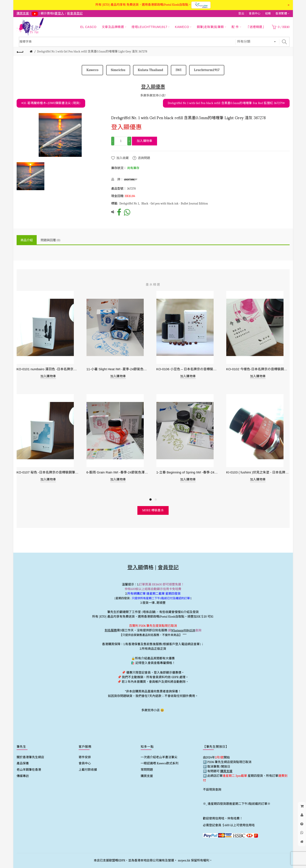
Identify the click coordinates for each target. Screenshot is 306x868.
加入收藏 (123, 158)
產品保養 (23, 763)
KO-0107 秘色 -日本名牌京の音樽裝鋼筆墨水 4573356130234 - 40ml (48, 472)
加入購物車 (145, 141)
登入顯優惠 (153, 87)
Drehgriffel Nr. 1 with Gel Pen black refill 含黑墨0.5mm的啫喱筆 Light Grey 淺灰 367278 (92, 52)
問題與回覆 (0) (51, 240)
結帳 (268, 13)
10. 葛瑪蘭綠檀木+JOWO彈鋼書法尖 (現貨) (51, 103)
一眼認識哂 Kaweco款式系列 (160, 763)
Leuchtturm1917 (207, 70)
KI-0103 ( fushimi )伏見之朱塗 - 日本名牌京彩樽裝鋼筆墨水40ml (258, 472)
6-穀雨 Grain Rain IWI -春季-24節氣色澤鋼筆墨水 (118, 472)
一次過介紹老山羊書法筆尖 (159, 757)
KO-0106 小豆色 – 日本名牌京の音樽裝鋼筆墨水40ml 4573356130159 (188, 369)
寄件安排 (85, 757)
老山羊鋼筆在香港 (29, 770)
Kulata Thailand (150, 70)
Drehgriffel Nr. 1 (129, 203)
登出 (241, 13)
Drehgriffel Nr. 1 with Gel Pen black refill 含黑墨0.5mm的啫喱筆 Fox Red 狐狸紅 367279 (226, 103)
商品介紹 (27, 240)
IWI (179, 70)
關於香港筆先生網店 (30, 757)
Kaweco (92, 70)
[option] (30, 176)
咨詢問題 (144, 158)
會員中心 (255, 13)
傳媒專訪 (23, 776)
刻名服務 (111, 630)
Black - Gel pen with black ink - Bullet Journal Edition (175, 203)
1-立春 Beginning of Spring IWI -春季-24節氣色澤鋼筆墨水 (188, 472)
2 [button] (156, 499)
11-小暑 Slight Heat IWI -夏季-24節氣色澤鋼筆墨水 (118, 369)
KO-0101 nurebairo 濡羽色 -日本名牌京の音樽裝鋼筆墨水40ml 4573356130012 (48, 369)
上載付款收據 (88, 770)
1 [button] (150, 499)
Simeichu (118, 70)
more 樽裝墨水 (153, 510)
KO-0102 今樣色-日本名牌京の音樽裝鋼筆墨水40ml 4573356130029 (258, 369)
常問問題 (147, 770)
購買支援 (147, 776)
